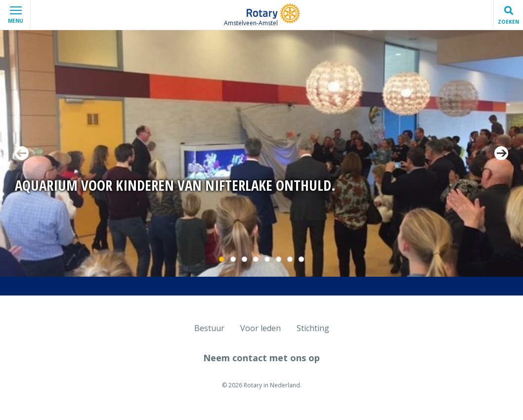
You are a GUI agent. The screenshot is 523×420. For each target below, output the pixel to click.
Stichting (313, 328)
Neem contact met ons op (261, 358)
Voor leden (261, 328)
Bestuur (209, 328)
